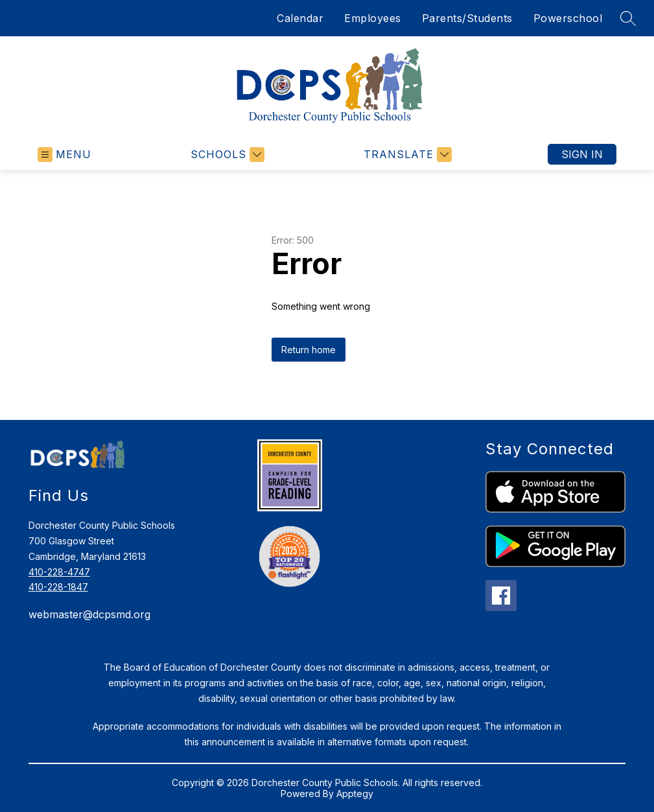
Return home (309, 350)
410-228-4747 (59, 572)
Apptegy (355, 794)
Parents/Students (467, 18)
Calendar (300, 18)
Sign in (582, 154)
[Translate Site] (406, 155)
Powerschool (568, 18)
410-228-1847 (58, 587)
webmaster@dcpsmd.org (89, 614)
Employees (373, 18)
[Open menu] (64, 155)
